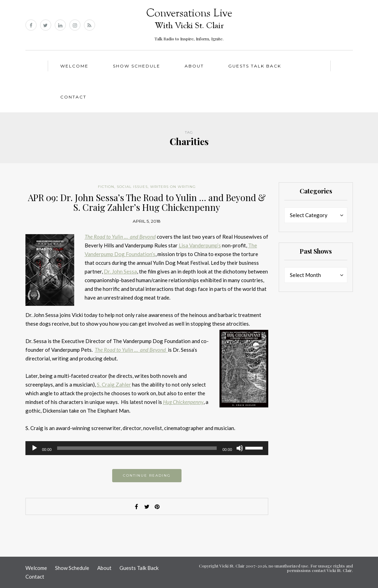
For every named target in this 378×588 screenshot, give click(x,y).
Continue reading (147, 475)
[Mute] (240, 448)
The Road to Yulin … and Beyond (120, 237)
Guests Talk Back (255, 66)
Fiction (106, 187)
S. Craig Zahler (114, 384)
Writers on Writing (173, 187)
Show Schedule (137, 66)
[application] (147, 448)
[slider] (137, 448)
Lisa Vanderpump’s (200, 245)
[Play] (34, 448)
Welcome (74, 66)
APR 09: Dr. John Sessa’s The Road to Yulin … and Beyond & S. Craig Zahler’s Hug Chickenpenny (147, 202)
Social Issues (132, 187)
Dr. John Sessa (120, 271)
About (194, 66)
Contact (73, 97)
